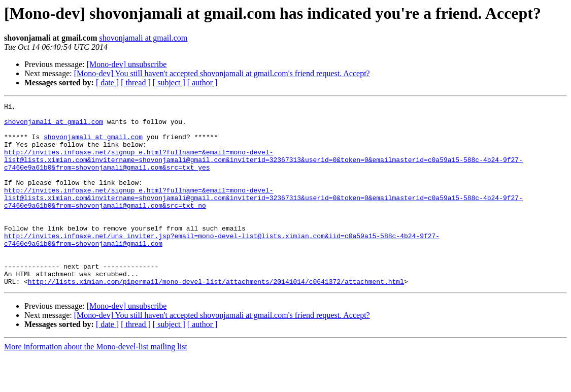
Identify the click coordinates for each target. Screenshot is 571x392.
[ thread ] (136, 83)
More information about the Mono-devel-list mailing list (96, 383)
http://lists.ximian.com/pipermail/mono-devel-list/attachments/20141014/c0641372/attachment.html (216, 318)
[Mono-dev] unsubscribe (127, 64)
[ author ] (203, 83)
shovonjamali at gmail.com (144, 38)
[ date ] (107, 83)
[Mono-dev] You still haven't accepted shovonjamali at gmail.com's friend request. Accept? (222, 73)
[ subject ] (169, 83)
